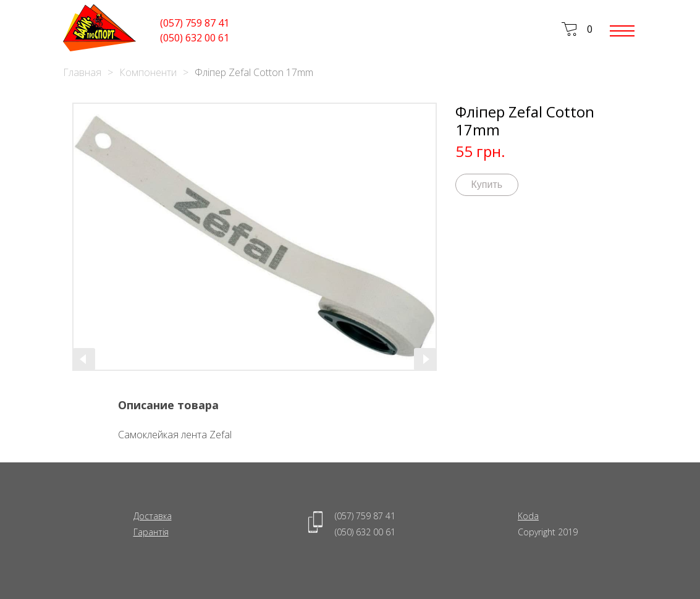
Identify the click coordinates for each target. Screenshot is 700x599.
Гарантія (151, 532)
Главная (82, 72)
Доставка (153, 516)
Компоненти (148, 72)
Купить (487, 185)
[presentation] (84, 359)
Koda (528, 516)
